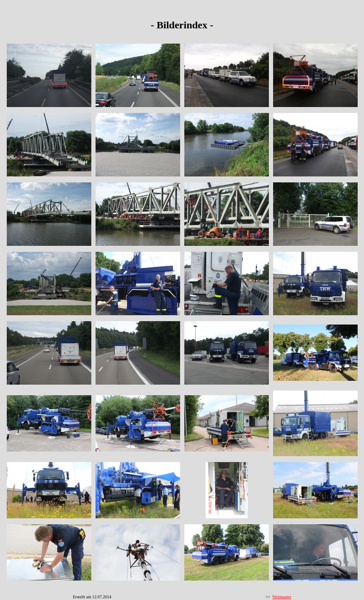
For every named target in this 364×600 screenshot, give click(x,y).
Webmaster (282, 597)
